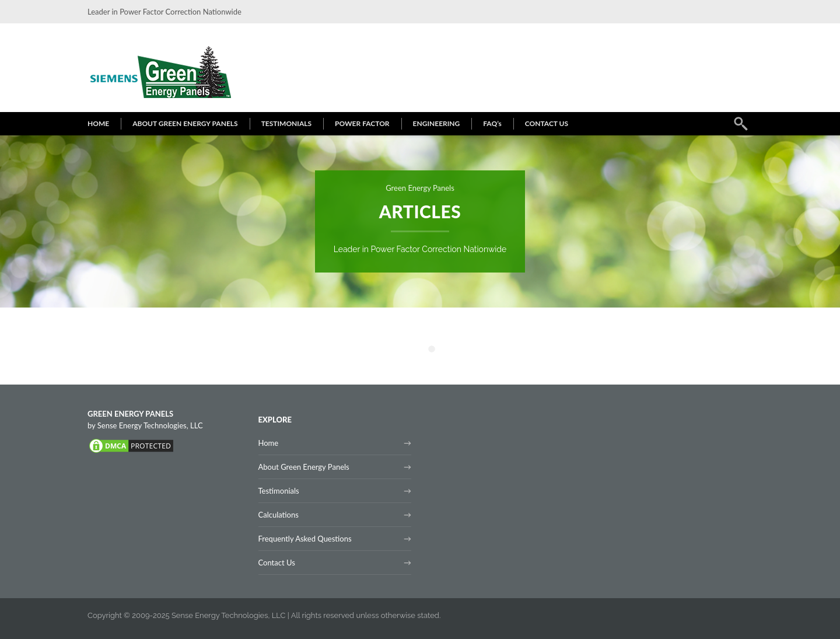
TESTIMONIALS (286, 123)
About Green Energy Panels (304, 467)
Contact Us (277, 563)
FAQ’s (492, 123)
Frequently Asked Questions (305, 539)
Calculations (279, 515)
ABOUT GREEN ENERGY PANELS (185, 123)
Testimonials (279, 491)
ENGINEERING (437, 123)
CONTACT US (547, 123)
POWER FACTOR (362, 123)
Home (269, 443)
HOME (98, 123)
